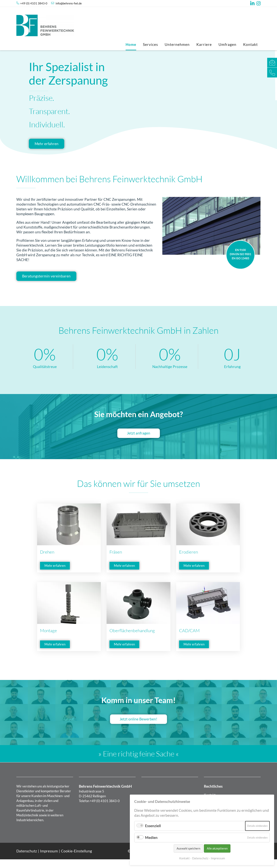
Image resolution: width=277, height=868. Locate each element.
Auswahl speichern (188, 848)
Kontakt (250, 44)
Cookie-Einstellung (76, 860)
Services (150, 44)
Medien (151, 837)
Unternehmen (177, 44)
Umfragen (227, 44)
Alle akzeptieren (217, 848)
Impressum (49, 860)
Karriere (204, 44)
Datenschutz (27, 860)
